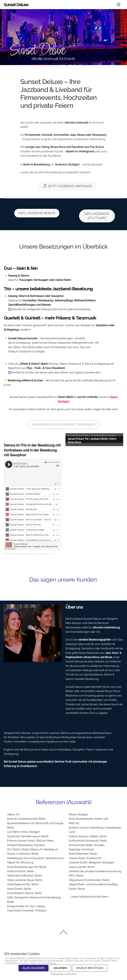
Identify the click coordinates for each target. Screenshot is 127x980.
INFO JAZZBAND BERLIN (37, 213)
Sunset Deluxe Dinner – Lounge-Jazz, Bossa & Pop (35, 554)
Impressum (71, 974)
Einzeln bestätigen (90, 968)
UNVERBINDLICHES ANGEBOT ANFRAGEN (63, 425)
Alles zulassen (33, 968)
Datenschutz (57, 974)
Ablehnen (60, 968)
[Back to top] (63, 934)
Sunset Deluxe (9, 554)
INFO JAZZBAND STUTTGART (97, 216)
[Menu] (119, 5)
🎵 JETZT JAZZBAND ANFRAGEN (68, 186)
